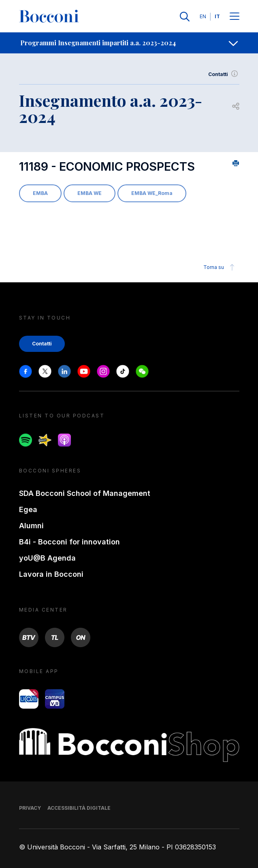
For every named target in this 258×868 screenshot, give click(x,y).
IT (217, 16)
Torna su (220, 267)
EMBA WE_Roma (152, 193)
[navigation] (129, 43)
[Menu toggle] (235, 17)
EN (203, 16)
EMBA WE (90, 193)
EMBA (40, 193)
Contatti (224, 74)
